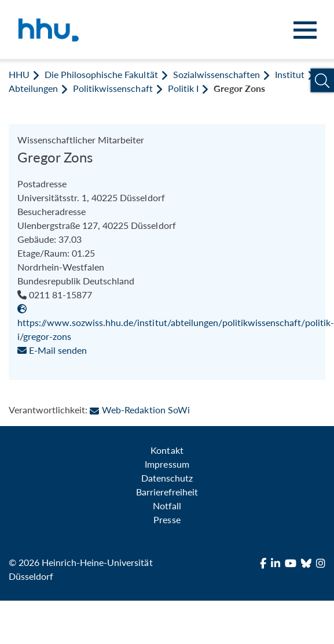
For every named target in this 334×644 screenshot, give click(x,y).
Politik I (183, 88)
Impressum (167, 464)
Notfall (167, 506)
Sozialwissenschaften (216, 74)
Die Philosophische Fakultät (101, 74)
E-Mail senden (52, 350)
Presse (167, 519)
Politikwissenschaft (113, 88)
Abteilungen (33, 88)
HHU (19, 74)
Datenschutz (167, 478)
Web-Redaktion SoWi (140, 410)
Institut (290, 74)
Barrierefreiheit (167, 492)
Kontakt (167, 450)
